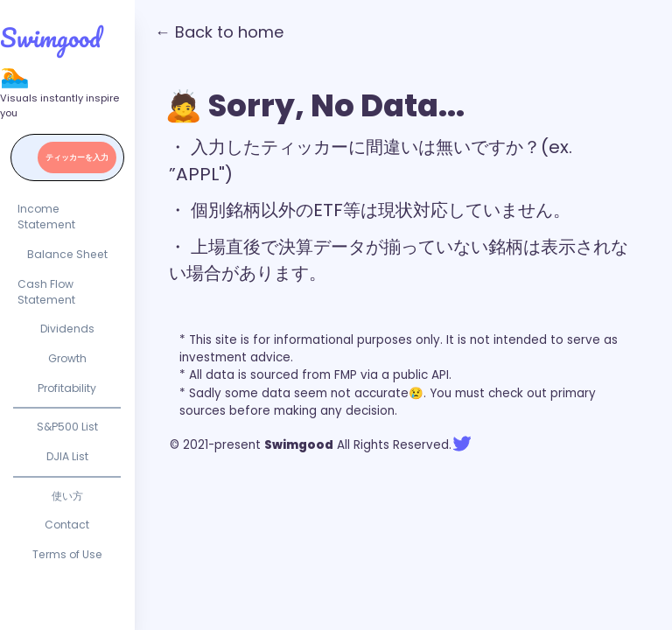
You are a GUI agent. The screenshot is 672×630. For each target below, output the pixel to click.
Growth (67, 358)
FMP (346, 375)
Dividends (67, 329)
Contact (67, 525)
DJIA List (67, 456)
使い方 (67, 496)
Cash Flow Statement (46, 292)
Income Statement (46, 217)
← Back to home (219, 32)
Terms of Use (67, 554)
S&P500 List (67, 427)
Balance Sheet (67, 254)
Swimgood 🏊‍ (50, 55)
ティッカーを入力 (77, 157)
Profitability (67, 388)
